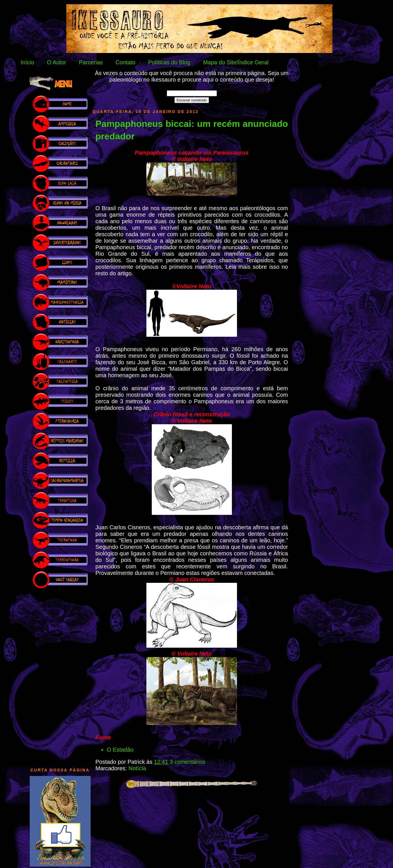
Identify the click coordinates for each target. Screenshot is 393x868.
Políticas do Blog (169, 62)
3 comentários (187, 762)
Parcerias (91, 62)
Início (27, 62)
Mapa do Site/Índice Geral (236, 62)
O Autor (57, 62)
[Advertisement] (60, 675)
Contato (125, 62)
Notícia (137, 768)
